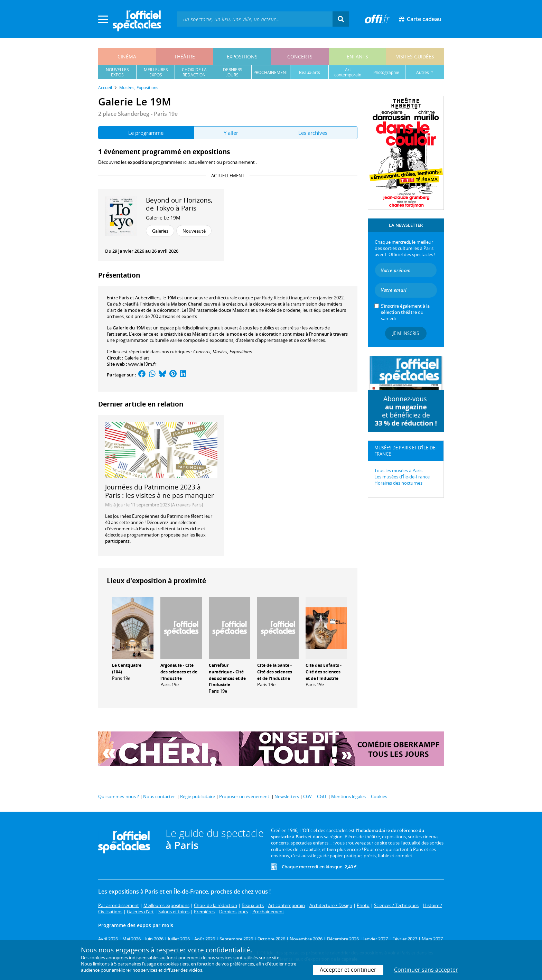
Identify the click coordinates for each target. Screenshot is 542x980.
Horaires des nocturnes (398, 483)
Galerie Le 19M (163, 218)
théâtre (185, 57)
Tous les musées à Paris (398, 470)
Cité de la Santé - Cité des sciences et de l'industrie (275, 672)
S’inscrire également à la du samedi (405, 312)
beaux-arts (310, 72)
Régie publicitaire (198, 796)
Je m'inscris (406, 333)
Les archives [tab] (313, 133)
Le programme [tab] (146, 133)
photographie (386, 72)
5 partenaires (128, 964)
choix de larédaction (194, 72)
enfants (357, 57)
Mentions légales (348, 796)
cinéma (127, 57)
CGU (321, 796)
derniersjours (233, 72)
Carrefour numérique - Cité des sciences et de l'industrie (227, 675)
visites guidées (415, 57)
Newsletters (287, 796)
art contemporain (348, 72)
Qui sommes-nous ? (119, 796)
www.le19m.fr (142, 364)
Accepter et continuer (348, 970)
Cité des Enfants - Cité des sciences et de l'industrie (324, 672)
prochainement (271, 72)
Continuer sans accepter (426, 970)
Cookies (379, 796)
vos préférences (238, 964)
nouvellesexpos (117, 72)
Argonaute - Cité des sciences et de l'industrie (179, 672)
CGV (307, 796)
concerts (300, 57)
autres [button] (423, 72)
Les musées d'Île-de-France (402, 477)
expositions (242, 57)
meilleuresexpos (156, 72)
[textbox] (255, 19)
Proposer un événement (244, 796)
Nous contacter (159, 796)
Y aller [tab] (231, 133)
